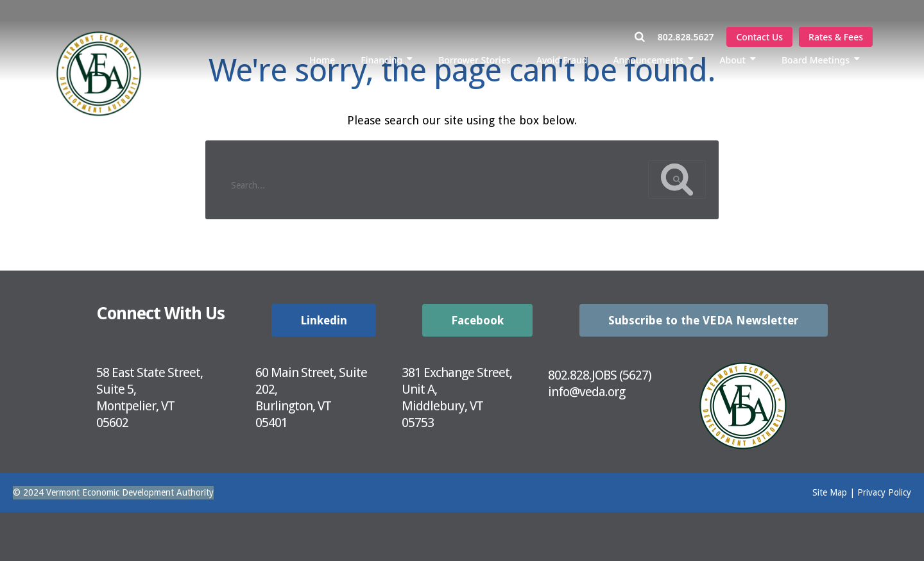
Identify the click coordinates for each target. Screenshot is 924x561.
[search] (433, 180)
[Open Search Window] (646, 37)
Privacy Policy (884, 492)
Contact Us (759, 37)
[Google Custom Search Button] (677, 180)
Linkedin (324, 320)
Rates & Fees (836, 37)
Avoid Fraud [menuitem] (562, 60)
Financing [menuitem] (381, 60)
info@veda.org (586, 392)
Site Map (830, 492)
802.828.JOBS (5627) (600, 375)
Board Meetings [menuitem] (816, 60)
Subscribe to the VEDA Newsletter (704, 320)
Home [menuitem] (322, 60)
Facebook (477, 320)
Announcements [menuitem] (648, 60)
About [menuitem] (732, 60)
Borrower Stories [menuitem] (475, 60)
